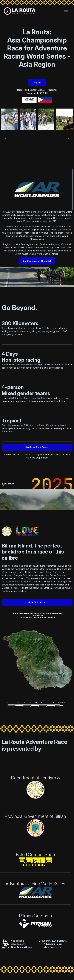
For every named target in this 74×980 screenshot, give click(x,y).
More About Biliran (37, 602)
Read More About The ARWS (37, 261)
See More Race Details (37, 447)
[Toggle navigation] (66, 11)
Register (37, 83)
